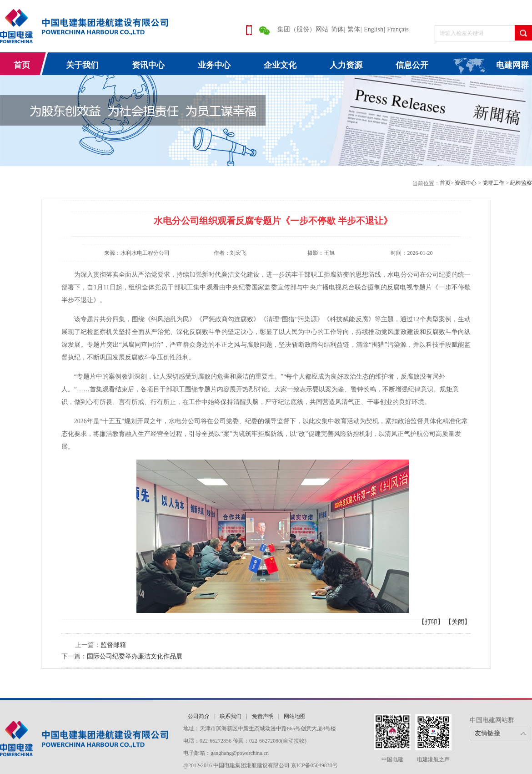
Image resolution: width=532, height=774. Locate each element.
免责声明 (263, 716)
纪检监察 (521, 183)
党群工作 (494, 183)
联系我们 (231, 716)
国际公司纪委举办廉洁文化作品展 (135, 656)
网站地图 (295, 716)
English (374, 29)
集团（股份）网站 (303, 29)
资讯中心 (148, 65)
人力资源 (346, 65)
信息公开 (412, 65)
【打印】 (431, 622)
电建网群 (512, 65)
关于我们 (82, 65)
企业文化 (280, 65)
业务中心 (214, 65)
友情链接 (487, 733)
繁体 (354, 29)
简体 (337, 29)
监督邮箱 (113, 645)
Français (398, 29)
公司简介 (199, 716)
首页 (22, 65)
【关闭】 (458, 622)
